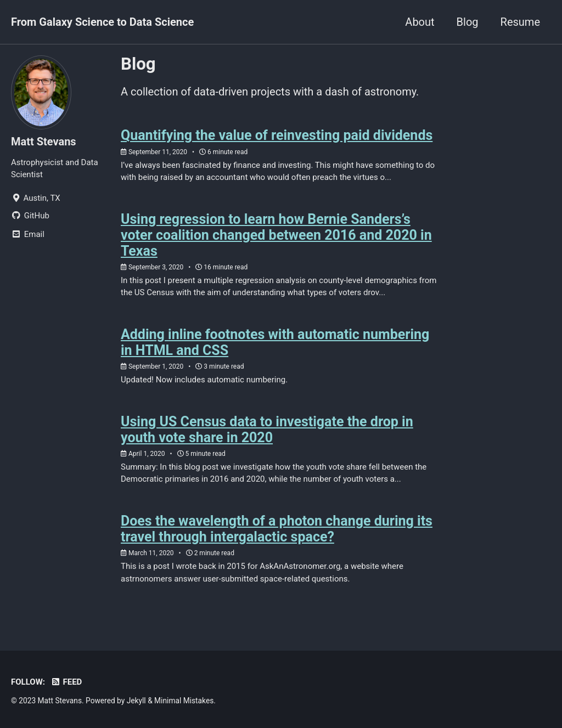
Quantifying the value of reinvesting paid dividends (277, 135)
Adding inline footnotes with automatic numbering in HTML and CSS (275, 342)
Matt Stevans (44, 142)
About (420, 22)
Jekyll (136, 701)
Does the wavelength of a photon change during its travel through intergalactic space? (277, 529)
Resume (520, 22)
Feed (66, 682)
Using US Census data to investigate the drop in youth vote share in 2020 (267, 430)
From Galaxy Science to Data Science (102, 22)
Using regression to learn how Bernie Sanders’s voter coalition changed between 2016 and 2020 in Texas (276, 235)
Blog (468, 22)
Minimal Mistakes (184, 701)
